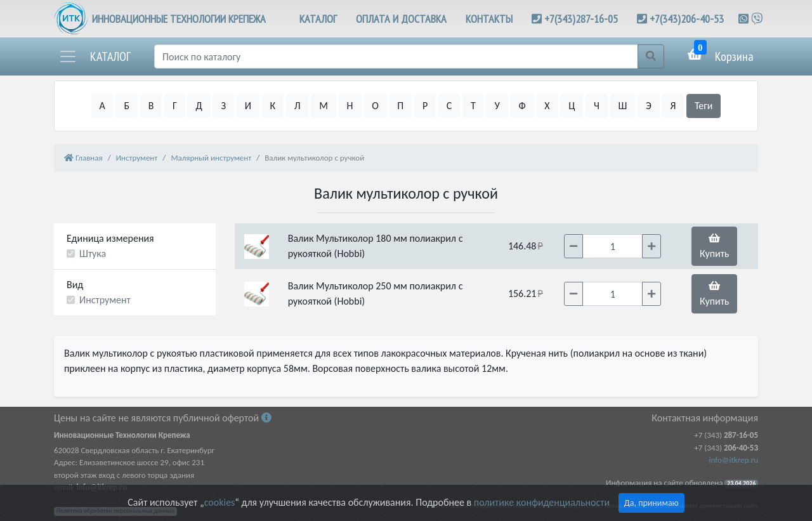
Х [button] (547, 106)
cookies (219, 502)
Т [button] (473, 106)
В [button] (151, 106)
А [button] (102, 106)
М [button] (324, 106)
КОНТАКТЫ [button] (489, 19)
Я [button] (673, 106)
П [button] (400, 106)
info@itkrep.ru (734, 460)
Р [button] (425, 106)
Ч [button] (597, 106)
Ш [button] (623, 106)
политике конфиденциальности (542, 502)
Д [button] (199, 106)
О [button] (375, 106)
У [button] (497, 106)
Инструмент (105, 300)
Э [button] (649, 106)
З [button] (223, 106)
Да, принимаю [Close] (652, 503)
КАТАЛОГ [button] (318, 19)
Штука (93, 254)
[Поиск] (396, 56)
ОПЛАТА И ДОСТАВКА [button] (401, 19)
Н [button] (350, 106)
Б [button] (127, 106)
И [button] (248, 106)
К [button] (273, 106)
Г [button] (175, 106)
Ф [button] (522, 106)
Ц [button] (572, 106)
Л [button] (298, 106)
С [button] (449, 106)
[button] (95, 56)
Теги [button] (704, 106)
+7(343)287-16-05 (581, 19)
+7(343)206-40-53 (687, 19)
